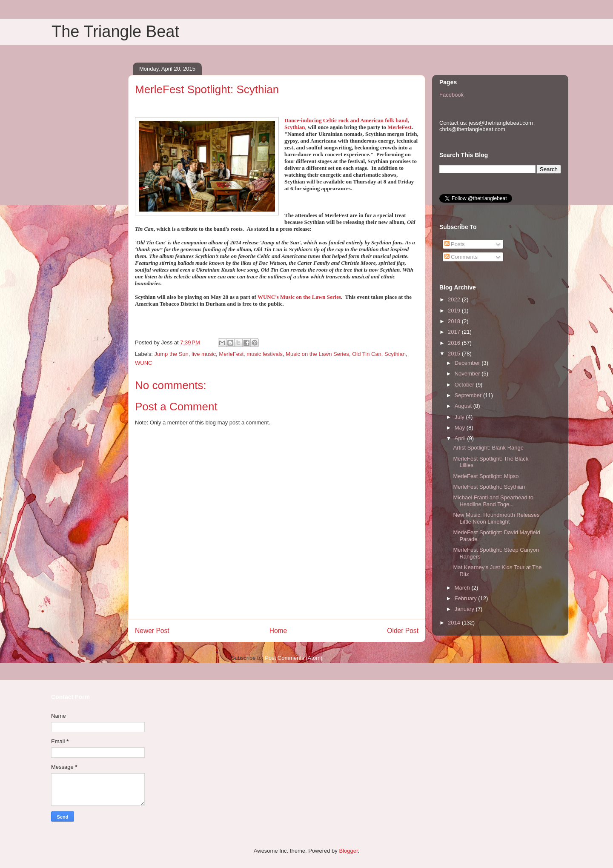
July (460, 417)
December (468, 363)
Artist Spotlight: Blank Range (488, 448)
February (467, 598)
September (469, 395)
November (468, 374)
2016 (455, 343)
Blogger (348, 851)
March (463, 588)
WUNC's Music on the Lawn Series (299, 297)
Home (278, 631)
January (465, 609)
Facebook (451, 95)
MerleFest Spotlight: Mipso (486, 476)
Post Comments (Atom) (294, 658)
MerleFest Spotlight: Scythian (489, 487)
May (461, 428)
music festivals (265, 354)
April (461, 438)
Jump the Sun (172, 354)
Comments (461, 257)
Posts (455, 244)
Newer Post (152, 631)
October (465, 385)
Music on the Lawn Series (317, 354)
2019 (455, 311)
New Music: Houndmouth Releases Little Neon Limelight (496, 518)
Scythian (395, 354)
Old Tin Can (367, 354)
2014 (455, 623)
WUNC (143, 363)
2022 (455, 299)
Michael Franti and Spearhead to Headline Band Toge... (493, 501)
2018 (455, 321)
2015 (455, 354)
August (464, 406)
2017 (455, 332)
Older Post (403, 631)
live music (204, 354)
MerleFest (399, 127)
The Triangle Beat (115, 32)
